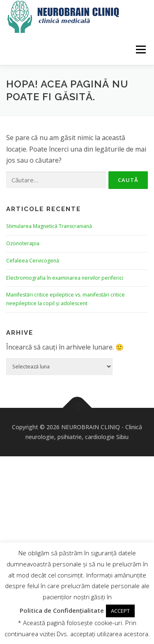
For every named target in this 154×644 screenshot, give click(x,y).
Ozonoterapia (23, 243)
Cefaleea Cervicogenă (33, 261)
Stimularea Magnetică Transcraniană (49, 226)
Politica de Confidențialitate (62, 610)
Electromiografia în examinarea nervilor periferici (65, 278)
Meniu (141, 49)
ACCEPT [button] (120, 611)
